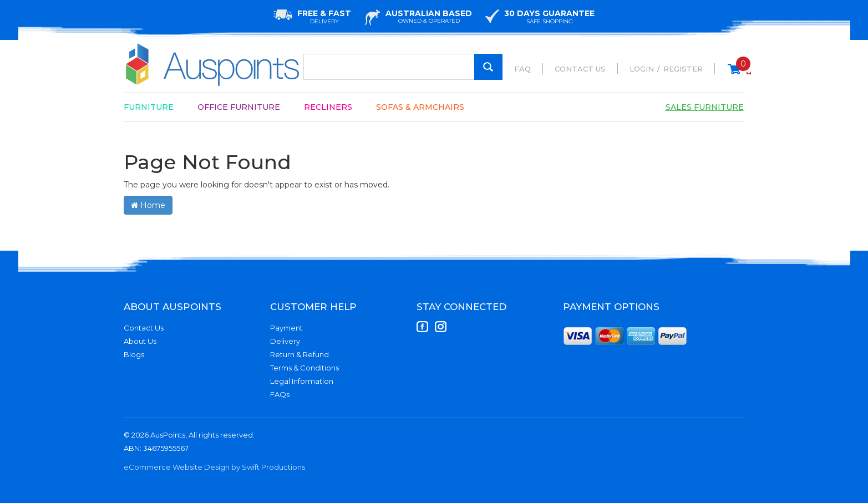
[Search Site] (488, 67)
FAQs (280, 394)
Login (642, 69)
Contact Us (580, 69)
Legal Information (302, 381)
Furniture (149, 107)
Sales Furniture (705, 107)
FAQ (522, 69)
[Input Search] (403, 67)
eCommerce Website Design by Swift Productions (214, 467)
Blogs (134, 354)
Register (683, 69)
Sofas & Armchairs (420, 107)
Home (148, 205)
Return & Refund (300, 354)
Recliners (328, 107)
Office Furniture (239, 107)
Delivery (285, 341)
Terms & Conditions (304, 368)
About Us (140, 341)
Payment (286, 328)
